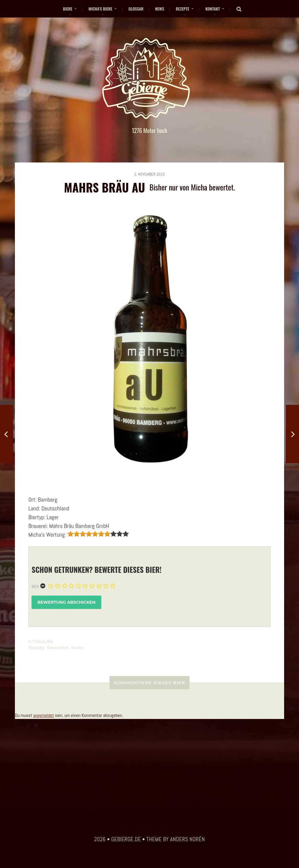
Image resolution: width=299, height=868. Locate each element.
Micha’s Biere (100, 9)
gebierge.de (126, 839)
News (160, 9)
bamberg (38, 647)
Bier (35, 587)
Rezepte (182, 9)
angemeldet (43, 715)
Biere (68, 9)
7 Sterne (39, 641)
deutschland (59, 647)
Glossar (136, 9)
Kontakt (213, 9)
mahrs (78, 647)
